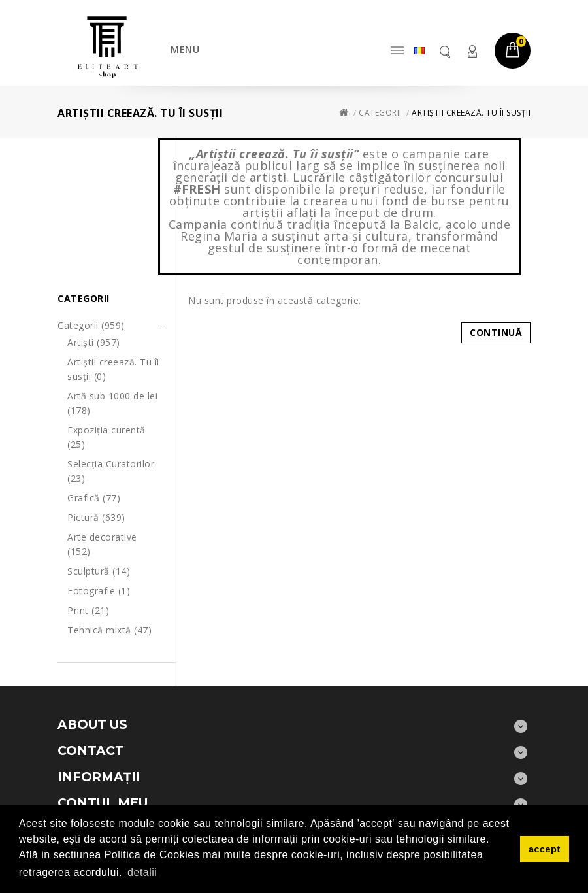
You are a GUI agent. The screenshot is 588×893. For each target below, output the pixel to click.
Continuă (496, 332)
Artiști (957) (94, 342)
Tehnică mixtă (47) (109, 630)
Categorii (380, 113)
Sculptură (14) (99, 571)
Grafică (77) (94, 498)
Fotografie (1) (99, 591)
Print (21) (88, 610)
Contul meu (472, 51)
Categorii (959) (91, 325)
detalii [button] (142, 872)
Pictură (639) (96, 517)
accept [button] (545, 849)
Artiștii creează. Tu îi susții (471, 113)
